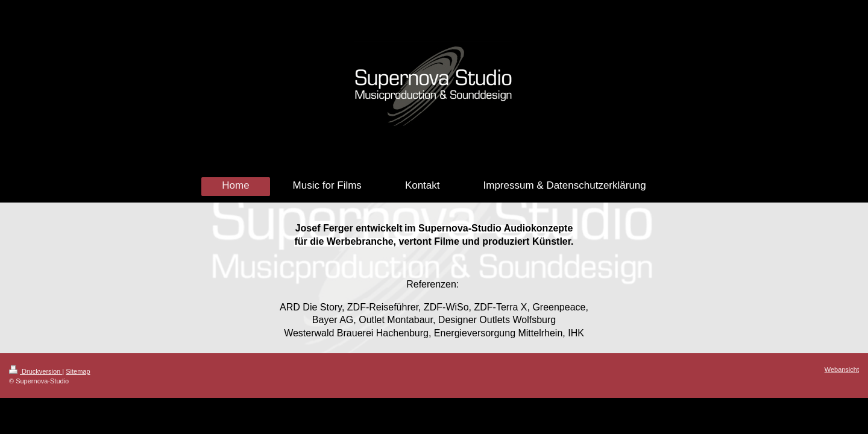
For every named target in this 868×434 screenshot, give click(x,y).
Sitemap (78, 371)
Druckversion (36, 371)
